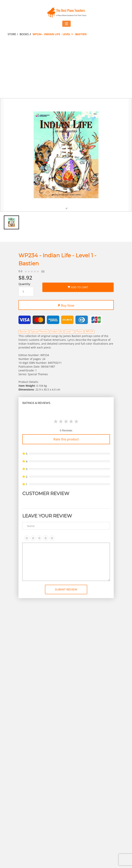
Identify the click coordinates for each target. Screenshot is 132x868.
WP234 (89, 332)
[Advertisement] (66, 69)
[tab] (66, 208)
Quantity (24, 284)
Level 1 (69, 332)
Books (24, 34)
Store (12, 34)
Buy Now (66, 305)
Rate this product (66, 439)
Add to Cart (78, 287)
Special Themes (39, 332)
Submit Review (66, 589)
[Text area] (66, 562)
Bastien (24, 332)
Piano (79, 332)
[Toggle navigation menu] (66, 24)
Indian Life (57, 332)
